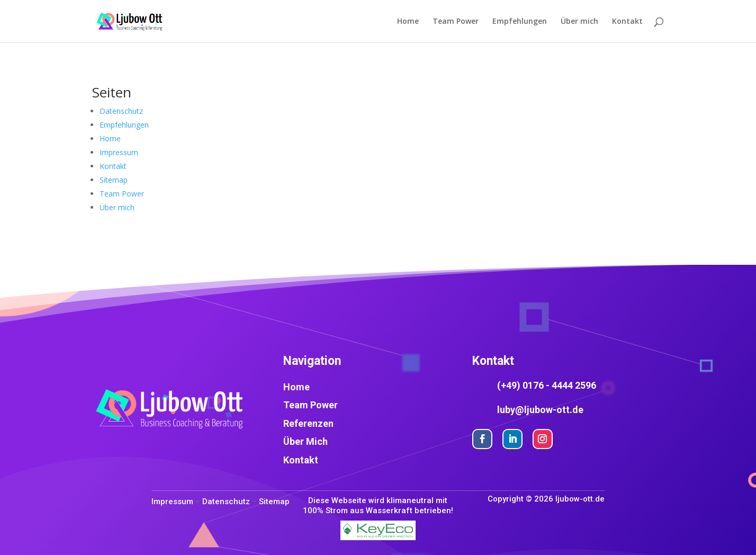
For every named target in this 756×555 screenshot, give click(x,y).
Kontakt (627, 22)
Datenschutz (121, 111)
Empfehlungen (520, 22)
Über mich (579, 22)
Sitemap (114, 180)
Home (408, 22)
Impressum (119, 152)
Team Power (456, 22)
